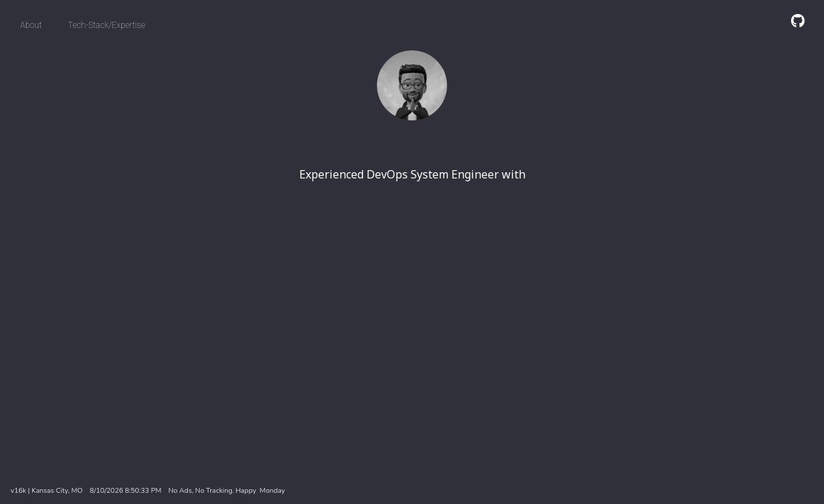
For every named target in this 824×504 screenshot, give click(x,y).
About (31, 25)
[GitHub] (798, 21)
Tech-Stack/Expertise (107, 25)
